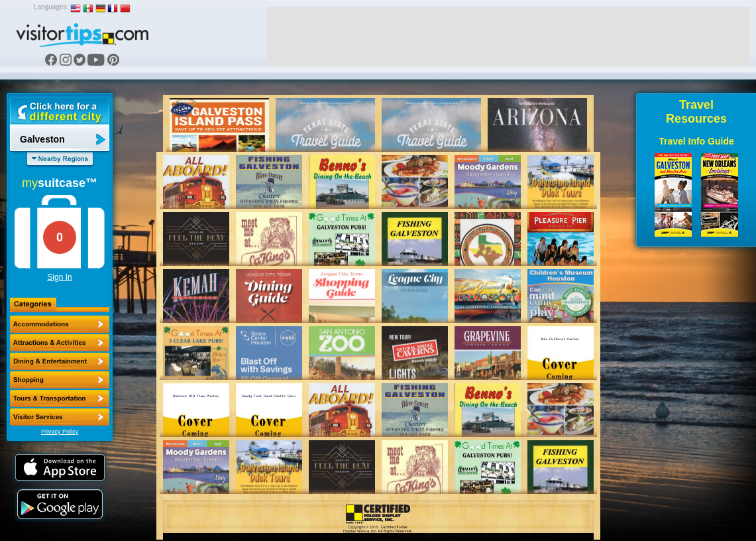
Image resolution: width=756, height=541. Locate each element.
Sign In (59, 277)
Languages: (51, 7)
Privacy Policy (60, 432)
